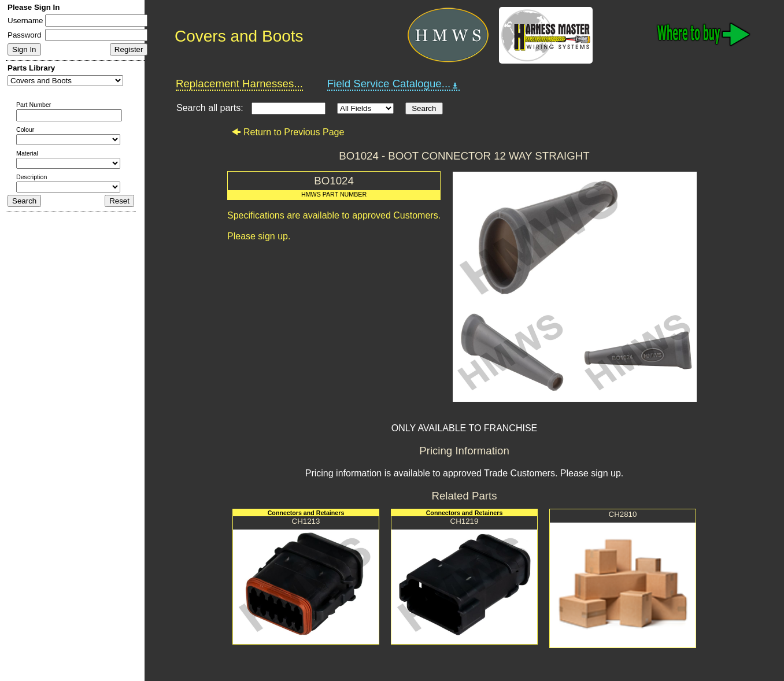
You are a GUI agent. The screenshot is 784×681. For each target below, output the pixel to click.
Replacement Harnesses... (239, 84)
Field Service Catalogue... (394, 84)
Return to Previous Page (288, 132)
